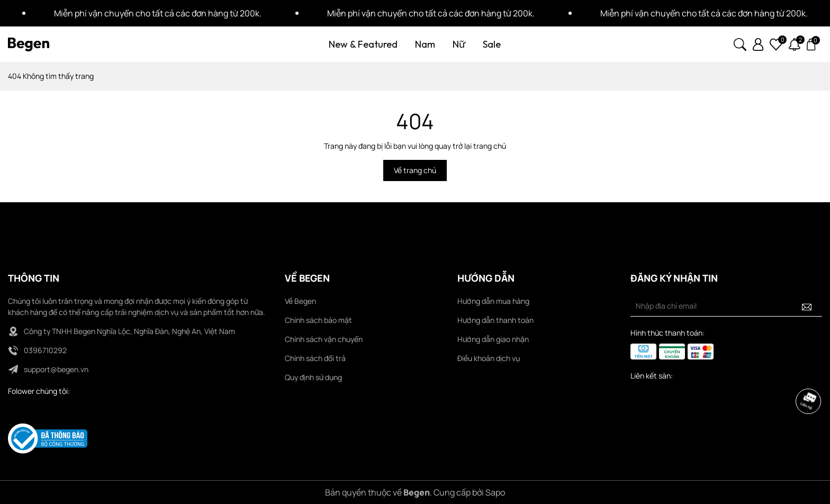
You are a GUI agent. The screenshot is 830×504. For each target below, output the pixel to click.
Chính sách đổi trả (315, 358)
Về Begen (300, 301)
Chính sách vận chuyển (324, 339)
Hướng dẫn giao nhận (493, 339)
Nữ (459, 44)
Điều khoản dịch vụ (489, 358)
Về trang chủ (415, 170)
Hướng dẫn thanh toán (495, 320)
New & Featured (363, 44)
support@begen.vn (56, 369)
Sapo (495, 492)
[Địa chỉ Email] (726, 306)
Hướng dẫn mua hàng (493, 301)
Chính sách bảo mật (318, 320)
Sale (492, 44)
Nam (425, 44)
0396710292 (45, 350)
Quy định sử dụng (313, 377)
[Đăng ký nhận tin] (807, 306)
